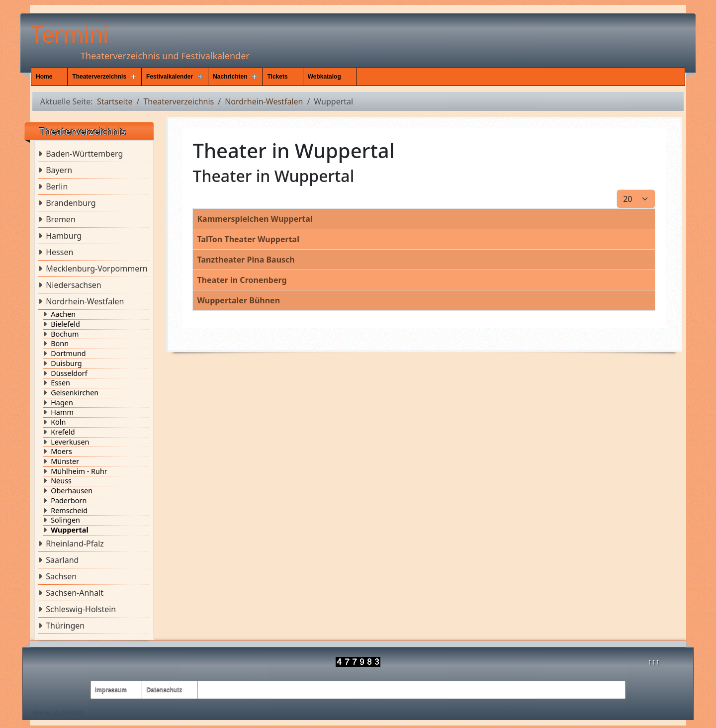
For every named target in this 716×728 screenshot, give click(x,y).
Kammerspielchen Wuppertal (255, 219)
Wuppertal (70, 530)
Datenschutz (164, 690)
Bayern (59, 170)
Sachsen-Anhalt (75, 593)
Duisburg (66, 364)
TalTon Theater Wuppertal (248, 239)
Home (44, 77)
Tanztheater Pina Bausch (246, 260)
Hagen (62, 403)
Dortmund (68, 354)
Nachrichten (230, 77)
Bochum (65, 334)
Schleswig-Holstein (81, 609)
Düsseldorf (69, 373)
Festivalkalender (170, 77)
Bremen (61, 219)
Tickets (277, 77)
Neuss (61, 481)
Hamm (62, 412)
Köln (58, 422)
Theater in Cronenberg (242, 280)
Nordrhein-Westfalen (85, 301)
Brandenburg (71, 203)
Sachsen (61, 576)
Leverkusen (70, 442)
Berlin (57, 186)
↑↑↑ (654, 661)
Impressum (111, 690)
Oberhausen (72, 491)
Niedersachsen (74, 285)
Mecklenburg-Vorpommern (97, 269)
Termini (69, 34)
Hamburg (64, 236)
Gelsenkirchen (75, 393)
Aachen (63, 314)
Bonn (60, 344)
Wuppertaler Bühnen (238, 300)
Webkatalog (324, 77)
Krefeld (63, 432)
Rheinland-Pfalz (75, 544)
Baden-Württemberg (84, 154)
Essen (60, 383)
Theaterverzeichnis (99, 77)
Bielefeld (65, 324)
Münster (65, 461)
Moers (61, 452)
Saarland (62, 560)
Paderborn (69, 501)
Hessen (59, 252)
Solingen (65, 520)
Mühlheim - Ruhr (79, 471)
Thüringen (65, 626)
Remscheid (69, 511)
